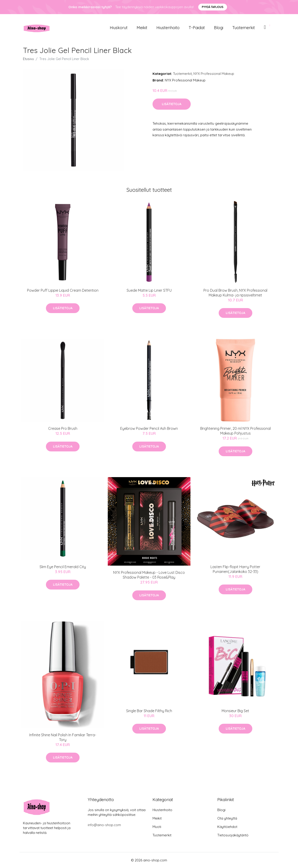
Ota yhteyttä (227, 818)
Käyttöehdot (227, 827)
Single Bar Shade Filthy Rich (149, 711)
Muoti (157, 827)
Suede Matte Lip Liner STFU (149, 290)
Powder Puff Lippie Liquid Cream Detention (63, 290)
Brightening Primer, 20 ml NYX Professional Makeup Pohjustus (235, 431)
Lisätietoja (172, 104)
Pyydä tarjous (213, 7)
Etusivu (28, 59)
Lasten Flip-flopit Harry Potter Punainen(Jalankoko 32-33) (235, 569)
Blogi (219, 28)
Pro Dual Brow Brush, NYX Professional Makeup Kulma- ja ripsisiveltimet (235, 293)
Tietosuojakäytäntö (233, 835)
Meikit (142, 28)
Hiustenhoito (168, 28)
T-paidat (197, 28)
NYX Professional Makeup (214, 74)
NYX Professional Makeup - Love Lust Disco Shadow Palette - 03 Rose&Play (149, 575)
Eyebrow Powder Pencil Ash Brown (149, 428)
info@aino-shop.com (104, 825)
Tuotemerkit (244, 28)
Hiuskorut (119, 28)
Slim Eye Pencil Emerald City (63, 567)
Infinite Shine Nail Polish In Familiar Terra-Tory (63, 737)
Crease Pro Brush (63, 428)
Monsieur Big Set (235, 711)
